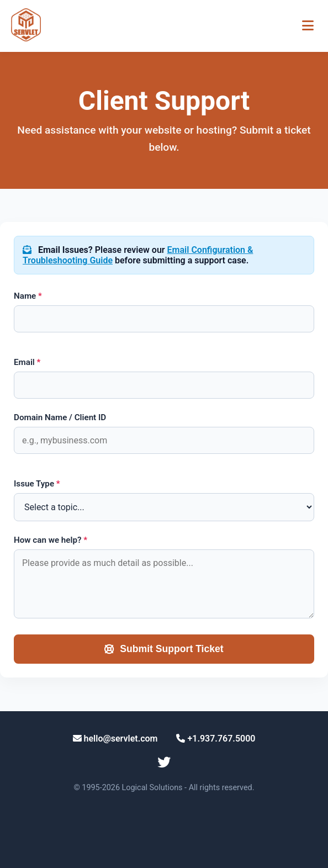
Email (27, 362)
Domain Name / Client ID (60, 417)
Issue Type (37, 484)
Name (28, 296)
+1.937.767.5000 (216, 739)
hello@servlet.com (115, 739)
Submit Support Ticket (164, 649)
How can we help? (51, 540)
